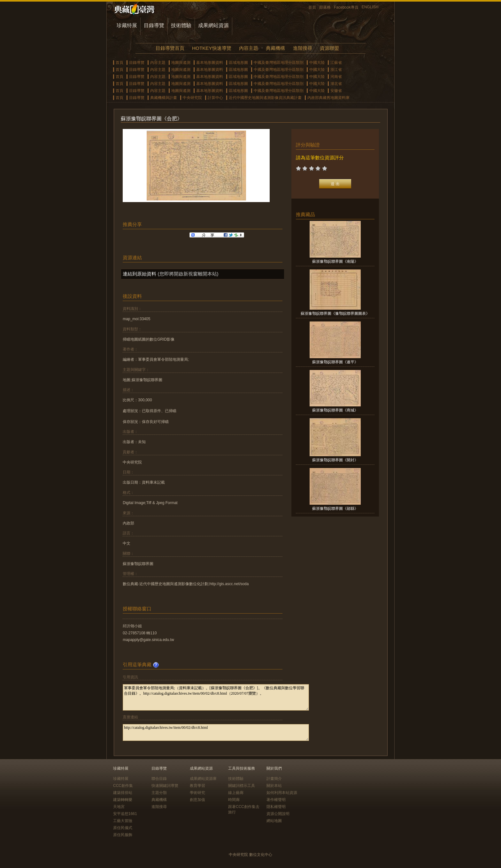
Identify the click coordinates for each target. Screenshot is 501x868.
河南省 (336, 77)
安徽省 (336, 91)
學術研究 (197, 793)
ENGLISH (370, 7)
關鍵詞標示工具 (242, 786)
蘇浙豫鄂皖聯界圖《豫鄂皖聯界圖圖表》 (335, 313)
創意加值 (197, 800)
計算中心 (215, 98)
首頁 (312, 7)
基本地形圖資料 (210, 63)
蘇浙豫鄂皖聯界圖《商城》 (335, 410)
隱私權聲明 (276, 807)
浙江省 (336, 70)
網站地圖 (274, 821)
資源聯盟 (329, 48)
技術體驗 (181, 25)
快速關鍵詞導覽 (165, 786)
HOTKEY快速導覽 (212, 48)
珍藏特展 (127, 25)
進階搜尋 (303, 48)
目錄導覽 (154, 25)
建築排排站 (123, 793)
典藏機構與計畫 (164, 98)
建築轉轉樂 (123, 800)
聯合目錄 (159, 779)
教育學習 (197, 786)
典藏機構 (275, 48)
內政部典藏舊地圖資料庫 (328, 98)
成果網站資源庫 (203, 779)
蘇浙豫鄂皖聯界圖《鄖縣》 (335, 509)
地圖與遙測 (181, 63)
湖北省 (336, 84)
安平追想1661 (125, 814)
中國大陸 (317, 63)
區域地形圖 (238, 63)
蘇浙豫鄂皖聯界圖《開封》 (335, 460)
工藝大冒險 (123, 821)
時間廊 (234, 800)
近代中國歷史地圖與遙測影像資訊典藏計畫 (265, 98)
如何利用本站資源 (282, 793)
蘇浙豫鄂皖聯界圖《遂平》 (335, 362)
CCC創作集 (123, 786)
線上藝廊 (236, 793)
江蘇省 (336, 63)
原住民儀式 (123, 828)
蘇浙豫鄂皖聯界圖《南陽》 (335, 261)
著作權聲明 (276, 800)
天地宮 (119, 807)
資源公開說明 (278, 814)
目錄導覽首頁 (170, 48)
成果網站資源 (213, 25)
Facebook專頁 (346, 7)
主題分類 (159, 793)
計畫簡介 (274, 779)
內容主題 (249, 48)
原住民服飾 (123, 835)
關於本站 (274, 786)
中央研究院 (192, 98)
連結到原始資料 (139, 274)
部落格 (325, 7)
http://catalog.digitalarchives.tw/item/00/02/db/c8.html (216, 732)
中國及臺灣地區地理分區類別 (279, 63)
